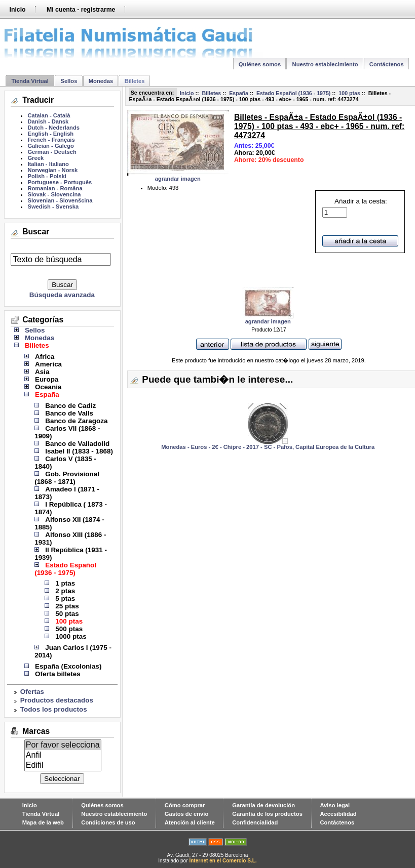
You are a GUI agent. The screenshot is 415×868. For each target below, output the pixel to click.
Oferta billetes (58, 674)
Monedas (101, 81)
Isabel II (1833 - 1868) (79, 451)
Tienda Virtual (30, 81)
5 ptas (65, 598)
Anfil (63, 755)
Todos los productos (54, 709)
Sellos (69, 81)
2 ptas (65, 591)
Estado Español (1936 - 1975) (293, 93)
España (239, 93)
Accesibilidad (338, 814)
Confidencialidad (255, 822)
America (48, 364)
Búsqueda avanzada (62, 295)
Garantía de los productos (267, 814)
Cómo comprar (185, 805)
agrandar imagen (268, 319)
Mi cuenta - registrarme (81, 10)
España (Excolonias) (68, 666)
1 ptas (65, 583)
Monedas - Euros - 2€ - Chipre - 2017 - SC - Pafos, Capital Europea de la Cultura (268, 447)
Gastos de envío (186, 814)
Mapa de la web (43, 822)
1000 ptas (71, 636)
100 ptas (349, 93)
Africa (45, 357)
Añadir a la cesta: (355, 208)
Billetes (211, 93)
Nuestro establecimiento (325, 64)
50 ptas (67, 614)
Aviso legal (335, 805)
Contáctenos (387, 64)
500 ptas (69, 629)
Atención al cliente (190, 822)
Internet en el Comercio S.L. (223, 861)
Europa (47, 379)
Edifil (63, 765)
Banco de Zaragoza (76, 421)
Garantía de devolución (263, 805)
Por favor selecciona (63, 745)
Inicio (17, 10)
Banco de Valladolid (77, 444)
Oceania (48, 387)
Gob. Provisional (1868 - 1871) (67, 478)
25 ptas (67, 606)
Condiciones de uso (108, 822)
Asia (42, 372)
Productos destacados (57, 700)
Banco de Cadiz (70, 406)
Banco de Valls (69, 413)
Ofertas (32, 692)
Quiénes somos (260, 64)
